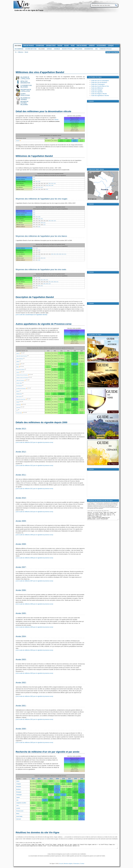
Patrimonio (19, 405)
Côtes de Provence (20, 380)
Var (17, 410)
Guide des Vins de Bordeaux (99, 82)
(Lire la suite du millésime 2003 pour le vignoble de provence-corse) (34, 673)
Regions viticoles (67, 49)
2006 (39, 181)
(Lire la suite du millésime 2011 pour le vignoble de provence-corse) (34, 489)
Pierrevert (18, 407)
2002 (47, 189)
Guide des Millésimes (97, 88)
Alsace (18, 781)
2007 (34, 177)
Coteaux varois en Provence (22, 378)
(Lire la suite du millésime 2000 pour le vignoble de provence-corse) (34, 742)
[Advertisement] (66, 28)
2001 (37, 181)
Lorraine (18, 808)
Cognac (18, 797)
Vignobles (57, 49)
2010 (52, 183)
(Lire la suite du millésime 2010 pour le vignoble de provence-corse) (34, 512)
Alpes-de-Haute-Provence (22, 356)
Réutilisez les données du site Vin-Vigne (38, 832)
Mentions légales (68, 864)
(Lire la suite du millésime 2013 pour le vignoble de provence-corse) (34, 442)
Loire (17, 806)
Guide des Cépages (97, 90)
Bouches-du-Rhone (20, 370)
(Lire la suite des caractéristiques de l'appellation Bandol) (31, 315)
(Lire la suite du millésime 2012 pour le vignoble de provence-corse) (34, 466)
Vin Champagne (19, 49)
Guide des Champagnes (98, 84)
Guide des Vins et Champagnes (100, 81)
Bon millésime (33, 781)
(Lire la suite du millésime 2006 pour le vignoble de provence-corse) (34, 604)
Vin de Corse (19, 413)
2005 (50, 185)
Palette (18, 402)
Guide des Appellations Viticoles (100, 96)
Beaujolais (19, 787)
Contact (82, 864)
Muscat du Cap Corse (21, 399)
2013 (42, 187)
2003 (37, 187)
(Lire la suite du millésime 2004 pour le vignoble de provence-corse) (34, 650)
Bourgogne (19, 792)
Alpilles (18, 361)
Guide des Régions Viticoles (99, 94)
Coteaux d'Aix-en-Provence (22, 375)
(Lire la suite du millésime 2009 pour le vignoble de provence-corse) (34, 535)
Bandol (56, 120)
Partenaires (76, 864)
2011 (55, 183)
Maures (18, 391)
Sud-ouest (19, 819)
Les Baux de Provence (21, 388)
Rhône (18, 814)
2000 (47, 185)
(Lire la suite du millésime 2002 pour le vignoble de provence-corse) (34, 696)
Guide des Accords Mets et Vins (100, 86)
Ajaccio (18, 353)
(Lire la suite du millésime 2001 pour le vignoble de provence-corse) (34, 719)
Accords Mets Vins (31, 49)
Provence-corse (20, 811)
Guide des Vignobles (97, 92)
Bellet (18, 367)
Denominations (89, 49)
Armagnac (19, 784)
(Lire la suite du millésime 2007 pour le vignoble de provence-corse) (34, 581)
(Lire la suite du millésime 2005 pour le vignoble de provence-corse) (34, 627)
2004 (50, 183)
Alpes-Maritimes (20, 359)
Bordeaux (18, 789)
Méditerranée (19, 394)
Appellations (78, 49)
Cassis (18, 372)
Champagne (19, 795)
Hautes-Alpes (19, 383)
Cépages (49, 49)
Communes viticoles (106, 49)
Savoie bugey (19, 816)
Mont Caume (19, 397)
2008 (52, 185)
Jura (17, 800)
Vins (96, 49)
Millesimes (42, 49)
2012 (39, 187)
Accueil (61, 864)
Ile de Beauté (19, 386)
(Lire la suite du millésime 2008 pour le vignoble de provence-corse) (34, 558)
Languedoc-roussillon (21, 803)
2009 (34, 179)
